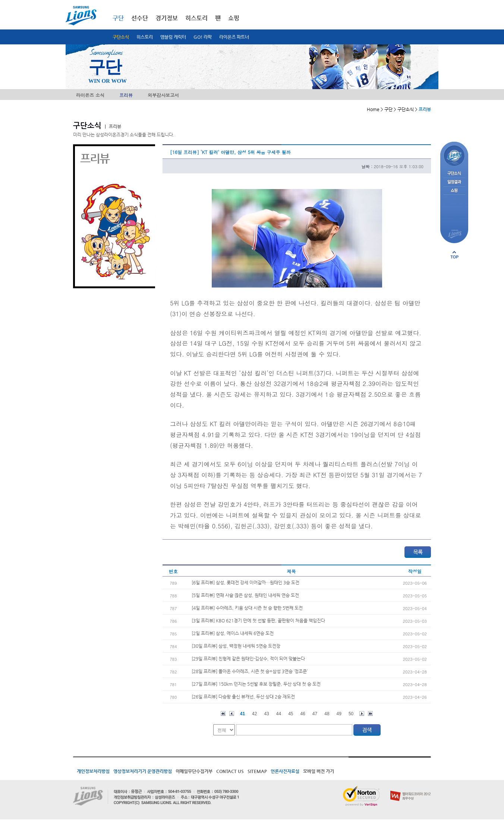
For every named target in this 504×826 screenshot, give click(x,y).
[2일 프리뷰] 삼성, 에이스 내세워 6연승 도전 (233, 633)
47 (315, 714)
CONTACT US (230, 771)
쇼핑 (234, 18)
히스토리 (145, 37)
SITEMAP (257, 771)
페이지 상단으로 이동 (454, 255)
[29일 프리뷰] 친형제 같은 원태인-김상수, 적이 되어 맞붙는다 (248, 659)
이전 (232, 714)
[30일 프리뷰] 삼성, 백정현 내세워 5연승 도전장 (236, 646)
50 (351, 714)
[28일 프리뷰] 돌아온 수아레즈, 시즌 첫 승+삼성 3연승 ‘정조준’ (250, 671)
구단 (118, 18)
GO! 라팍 (203, 37)
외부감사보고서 (163, 95)
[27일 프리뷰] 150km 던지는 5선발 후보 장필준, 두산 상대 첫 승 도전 (256, 684)
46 (303, 714)
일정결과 (454, 182)
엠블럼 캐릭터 (173, 37)
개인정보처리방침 (93, 771)
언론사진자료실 (285, 771)
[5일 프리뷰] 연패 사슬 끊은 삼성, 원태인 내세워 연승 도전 (245, 595)
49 (339, 714)
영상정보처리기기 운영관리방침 (143, 771)
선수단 (140, 18)
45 (291, 714)
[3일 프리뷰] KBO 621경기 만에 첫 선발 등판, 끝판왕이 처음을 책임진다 (258, 621)
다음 (362, 714)
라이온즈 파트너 (234, 37)
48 (327, 714)
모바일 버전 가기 (319, 771)
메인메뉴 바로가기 (0, 0)
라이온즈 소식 (90, 95)
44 (279, 714)
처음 (223, 714)
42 (254, 714)
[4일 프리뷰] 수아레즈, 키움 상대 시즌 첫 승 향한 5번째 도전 (247, 608)
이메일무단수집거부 (194, 771)
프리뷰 (126, 95)
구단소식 (121, 37)
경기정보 (167, 18)
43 (266, 714)
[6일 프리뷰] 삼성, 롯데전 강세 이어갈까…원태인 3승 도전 (245, 582)
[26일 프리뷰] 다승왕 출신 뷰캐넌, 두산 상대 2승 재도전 (243, 697)
